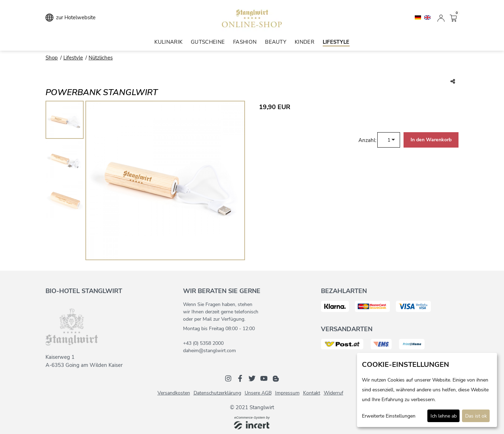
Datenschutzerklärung (217, 393)
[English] (427, 17)
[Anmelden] (441, 17)
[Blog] (276, 378)
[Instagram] (228, 378)
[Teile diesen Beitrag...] (453, 82)
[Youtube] (264, 378)
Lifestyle (336, 42)
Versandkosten (174, 393)
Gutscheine (208, 42)
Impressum (287, 393)
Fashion (245, 42)
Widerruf (334, 393)
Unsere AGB (258, 393)
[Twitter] (252, 378)
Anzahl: (367, 140)
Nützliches (101, 58)
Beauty (276, 42)
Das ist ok (476, 416)
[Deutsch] (419, 17)
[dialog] (427, 390)
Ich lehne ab (444, 416)
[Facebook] (240, 378)
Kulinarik (168, 42)
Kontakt (312, 393)
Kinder (304, 42)
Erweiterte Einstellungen (389, 416)
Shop (52, 58)
